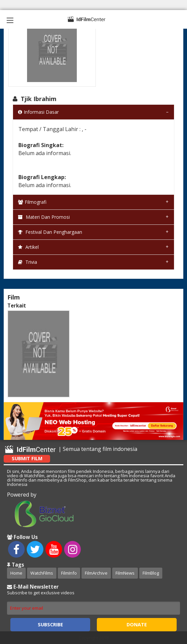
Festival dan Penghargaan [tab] (50, 232)
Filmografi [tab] (32, 202)
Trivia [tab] (28, 262)
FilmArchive (96, 573)
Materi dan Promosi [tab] (44, 217)
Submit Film (27, 458)
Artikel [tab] (28, 247)
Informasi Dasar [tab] (38, 112)
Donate (137, 624)
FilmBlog (151, 573)
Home (16, 573)
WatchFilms (42, 573)
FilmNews (125, 573)
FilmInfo (69, 573)
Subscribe (50, 624)
